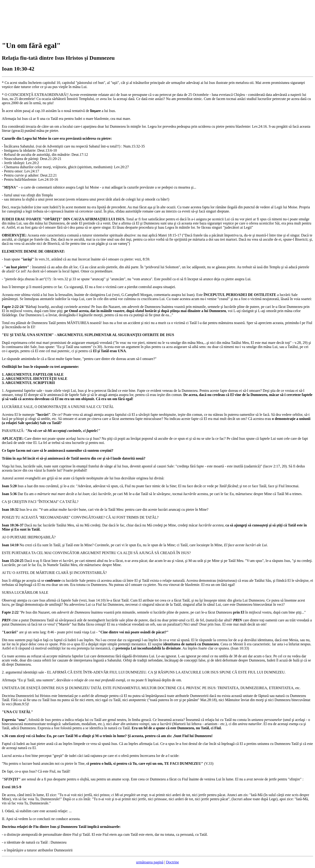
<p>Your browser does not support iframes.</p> (36, 19)
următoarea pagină (150, 862)
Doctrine (172, 862)
